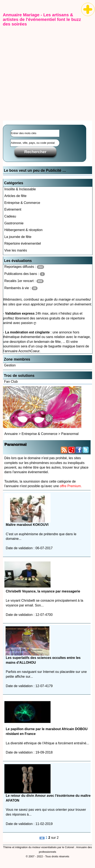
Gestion (10, 365)
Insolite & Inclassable (20, 189)
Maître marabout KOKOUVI (27, 525)
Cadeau (10, 216)
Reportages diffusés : (24, 267)
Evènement (13, 209)
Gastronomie (14, 223)
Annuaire (11, 434)
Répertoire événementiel (23, 243)
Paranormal (70, 434)
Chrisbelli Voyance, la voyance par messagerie (43, 591)
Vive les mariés (16, 250)
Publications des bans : (25, 274)
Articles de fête (16, 196)
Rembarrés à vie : (21, 288)
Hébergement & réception (23, 230)
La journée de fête (18, 237)
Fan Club (11, 382)
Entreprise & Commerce (22, 203)
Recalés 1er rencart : (24, 281)
